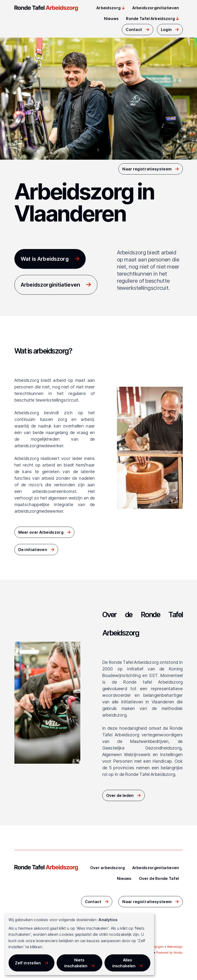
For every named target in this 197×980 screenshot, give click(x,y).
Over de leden (120, 795)
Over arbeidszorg (108, 868)
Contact (134, 30)
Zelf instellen (28, 963)
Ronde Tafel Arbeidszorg (150, 19)
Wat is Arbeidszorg (45, 259)
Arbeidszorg (109, 8)
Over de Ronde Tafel (159, 878)
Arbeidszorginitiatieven (156, 8)
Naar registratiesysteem (147, 169)
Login (166, 30)
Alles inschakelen (124, 963)
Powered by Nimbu (170, 953)
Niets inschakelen (76, 963)
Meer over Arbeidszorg (41, 532)
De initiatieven (33, 550)
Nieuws (111, 19)
